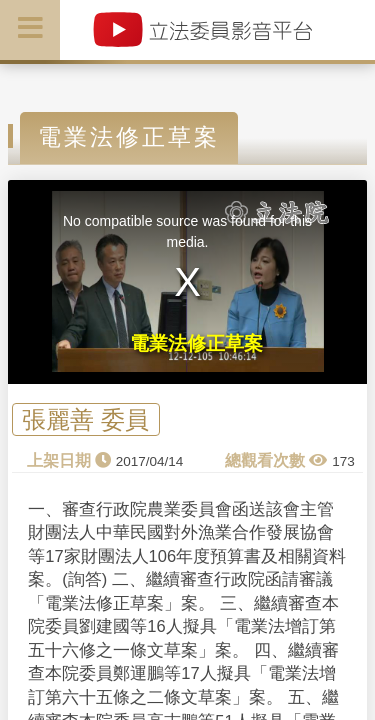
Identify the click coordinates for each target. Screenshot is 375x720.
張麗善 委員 (85, 419)
